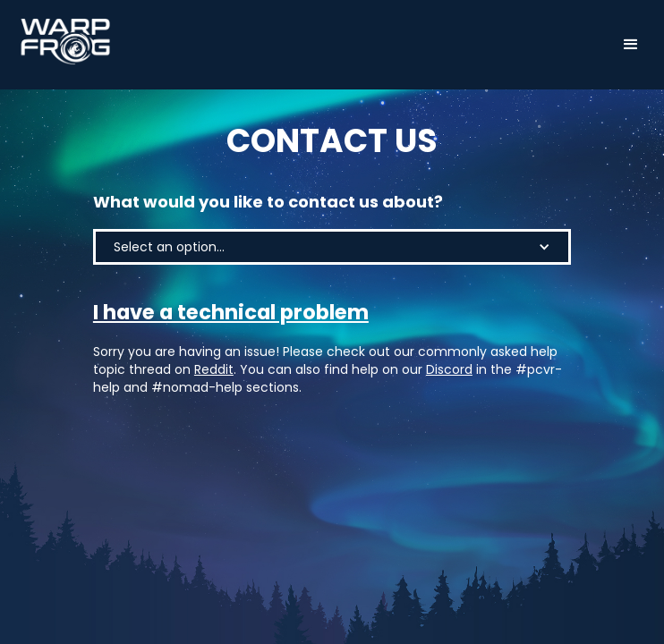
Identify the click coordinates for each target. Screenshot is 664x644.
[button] (631, 45)
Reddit (214, 369)
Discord (449, 369)
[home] (61, 42)
